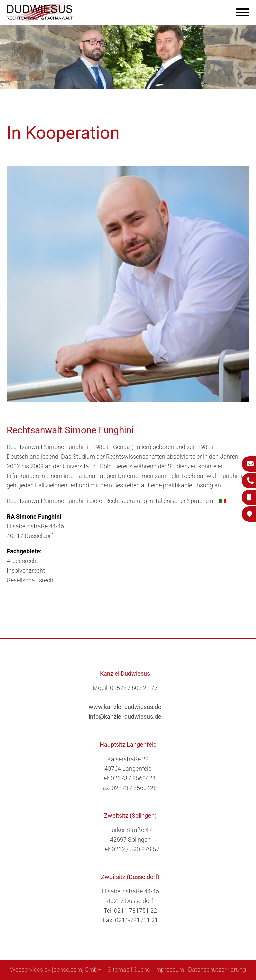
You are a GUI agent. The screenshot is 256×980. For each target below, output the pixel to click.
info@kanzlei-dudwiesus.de (125, 717)
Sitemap (119, 969)
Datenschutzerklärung (217, 969)
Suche (142, 969)
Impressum (169, 969)
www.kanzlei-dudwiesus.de (125, 707)
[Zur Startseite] (40, 19)
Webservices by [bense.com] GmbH (56, 969)
